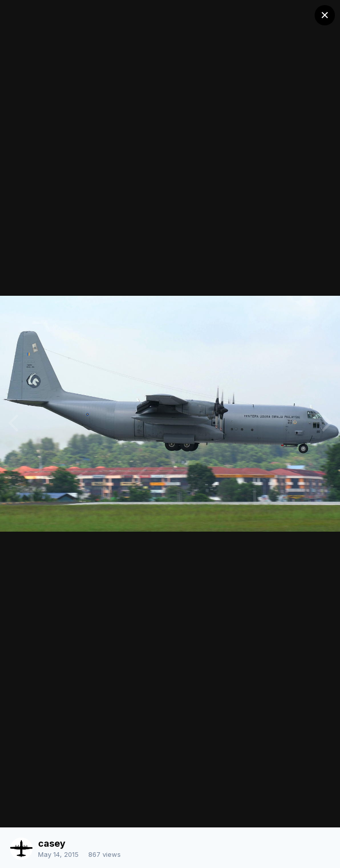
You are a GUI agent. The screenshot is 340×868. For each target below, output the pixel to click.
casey (52, 843)
